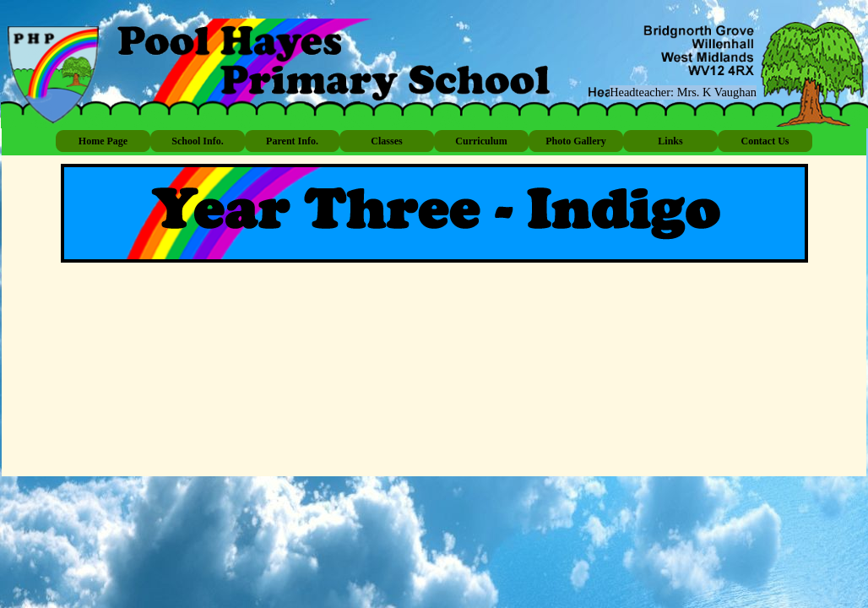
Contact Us (765, 141)
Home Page (103, 141)
